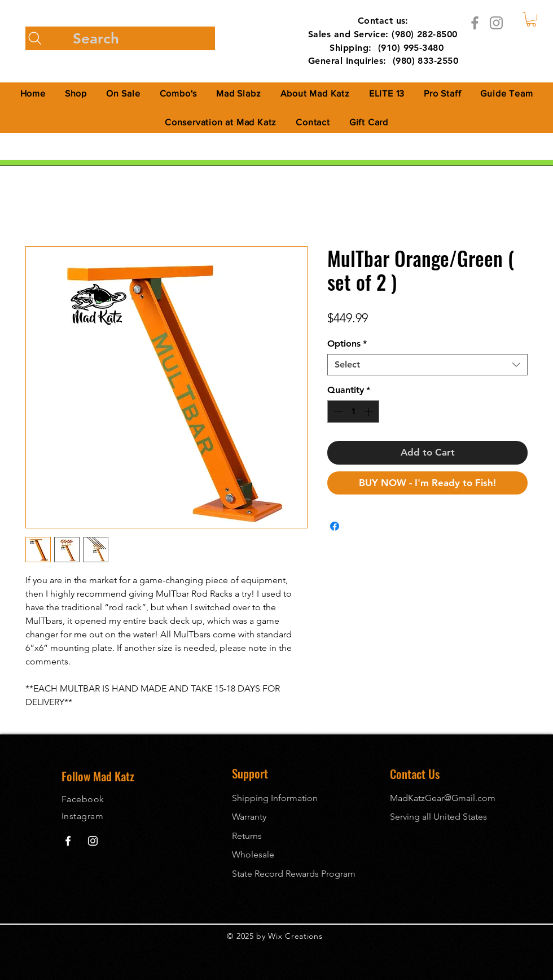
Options (347, 344)
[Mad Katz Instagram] (93, 841)
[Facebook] (475, 23)
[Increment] (370, 412)
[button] (531, 19)
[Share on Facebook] (335, 526)
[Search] (120, 38)
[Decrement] (337, 412)
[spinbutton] (353, 412)
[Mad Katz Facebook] (68, 841)
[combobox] (427, 365)
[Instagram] (496, 23)
